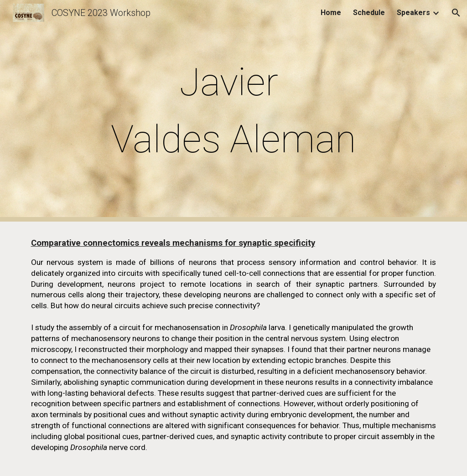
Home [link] (331, 13)
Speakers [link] (413, 13)
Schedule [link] (369, 13)
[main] (233, 111)
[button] (456, 13)
